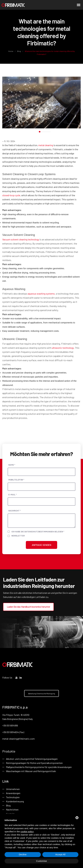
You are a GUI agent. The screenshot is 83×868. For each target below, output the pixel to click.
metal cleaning (46, 145)
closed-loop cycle (11, 195)
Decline (23, 854)
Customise (41, 861)
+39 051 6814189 (10, 726)
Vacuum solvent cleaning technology (21, 239)
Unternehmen (13, 790)
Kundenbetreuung (15, 802)
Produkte (9, 751)
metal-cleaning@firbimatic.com (18, 739)
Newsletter (18, 536)
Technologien (13, 798)
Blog (19, 51)
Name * (12, 465)
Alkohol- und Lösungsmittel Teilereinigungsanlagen (32, 759)
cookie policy (27, 832)
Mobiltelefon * (16, 480)
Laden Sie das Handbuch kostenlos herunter (28, 607)
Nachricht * (15, 510)
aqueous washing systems (41, 294)
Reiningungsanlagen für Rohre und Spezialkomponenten (34, 763)
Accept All (60, 854)
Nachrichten (12, 810)
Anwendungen (13, 794)
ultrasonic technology (63, 348)
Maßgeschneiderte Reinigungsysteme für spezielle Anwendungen (39, 767)
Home (11, 51)
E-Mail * (13, 494)
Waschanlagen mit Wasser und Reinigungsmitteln (31, 772)
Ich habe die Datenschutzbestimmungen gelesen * (38, 531)
